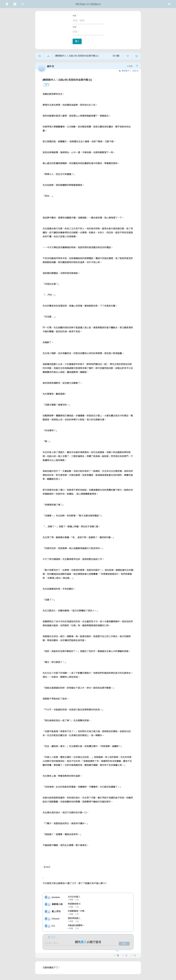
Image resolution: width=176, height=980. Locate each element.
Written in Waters (88, 4)
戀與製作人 (126, 71)
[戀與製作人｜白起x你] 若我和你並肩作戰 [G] (67, 80)
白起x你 (135, 71)
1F (45, 85)
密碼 (74, 27)
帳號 (74, 16)
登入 (77, 41)
